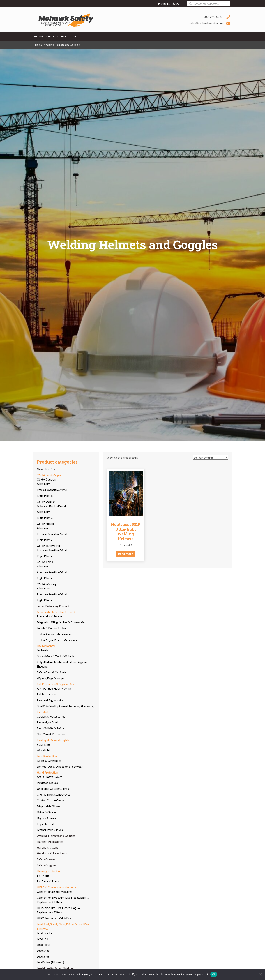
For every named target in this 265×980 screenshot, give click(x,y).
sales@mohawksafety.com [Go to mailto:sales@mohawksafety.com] (206, 23)
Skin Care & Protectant (51, 734)
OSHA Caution (46, 479)
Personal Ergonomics (50, 700)
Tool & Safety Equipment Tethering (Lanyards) (66, 706)
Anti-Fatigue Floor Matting (54, 688)
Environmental (46, 646)
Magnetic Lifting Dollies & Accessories (61, 622)
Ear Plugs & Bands (48, 881)
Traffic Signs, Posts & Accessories (58, 640)
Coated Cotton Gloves (51, 800)
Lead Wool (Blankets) (50, 962)
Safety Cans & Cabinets (52, 672)
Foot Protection (47, 756)
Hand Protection (47, 772)
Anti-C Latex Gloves (50, 777)
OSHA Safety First (48, 546)
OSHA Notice (46, 523)
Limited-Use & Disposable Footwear (60, 766)
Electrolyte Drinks (48, 722)
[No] (260, 974)
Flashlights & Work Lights (53, 740)
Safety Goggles (46, 865)
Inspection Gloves (48, 824)
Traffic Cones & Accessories (55, 634)
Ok (214, 974)
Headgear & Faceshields (52, 853)
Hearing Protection (49, 871)
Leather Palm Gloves (50, 830)
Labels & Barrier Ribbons (53, 628)
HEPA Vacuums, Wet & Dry (54, 918)
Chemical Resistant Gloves (54, 794)
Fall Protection (46, 694)
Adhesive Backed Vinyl (51, 506)
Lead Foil (42, 939)
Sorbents (43, 650)
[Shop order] (211, 457)
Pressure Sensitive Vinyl (52, 490)
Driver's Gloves (47, 812)
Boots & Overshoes (49, 761)
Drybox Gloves (46, 818)
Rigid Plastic (45, 496)
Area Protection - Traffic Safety (57, 612)
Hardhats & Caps (48, 847)
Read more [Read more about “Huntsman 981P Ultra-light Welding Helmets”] (126, 554)
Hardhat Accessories (50, 842)
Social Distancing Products (54, 606)
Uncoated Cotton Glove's (53, 789)
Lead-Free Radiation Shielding (56, 968)
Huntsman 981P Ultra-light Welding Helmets (126, 532)
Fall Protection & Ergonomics (55, 684)
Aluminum (43, 588)
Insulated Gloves (47, 783)
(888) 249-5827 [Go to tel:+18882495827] (213, 17)
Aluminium (44, 484)
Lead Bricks (44, 933)
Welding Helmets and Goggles (56, 836)
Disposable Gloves (49, 806)
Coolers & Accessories (51, 716)
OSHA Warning (47, 584)
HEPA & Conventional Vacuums (57, 887)
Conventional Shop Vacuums (55, 892)
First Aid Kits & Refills (51, 728)
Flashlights (44, 744)
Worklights (44, 750)
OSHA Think (45, 562)
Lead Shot (43, 956)
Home (39, 45)
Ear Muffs (43, 875)
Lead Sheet (44, 950)
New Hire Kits (46, 469)
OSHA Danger (46, 501)
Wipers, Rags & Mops (50, 678)
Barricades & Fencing (50, 616)
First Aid (42, 712)
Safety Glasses (46, 859)
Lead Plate (43, 945)
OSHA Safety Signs (49, 475)
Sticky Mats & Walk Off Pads (55, 656)
